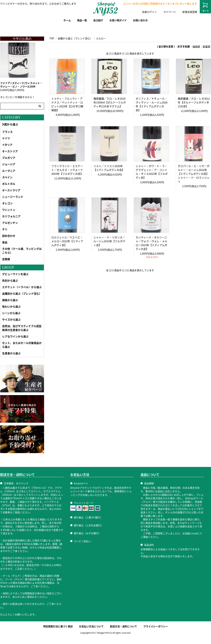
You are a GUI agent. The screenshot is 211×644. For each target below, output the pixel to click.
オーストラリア (11, 190)
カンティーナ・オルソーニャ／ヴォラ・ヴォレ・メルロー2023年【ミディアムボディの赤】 (151, 243)
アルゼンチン (10, 223)
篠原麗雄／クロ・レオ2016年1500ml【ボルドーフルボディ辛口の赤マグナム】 (110, 102)
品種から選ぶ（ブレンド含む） (75, 38)
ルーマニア (9, 171)
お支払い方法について (91, 626)
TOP (52, 38)
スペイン (7, 177)
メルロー (101, 38)
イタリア (7, 145)
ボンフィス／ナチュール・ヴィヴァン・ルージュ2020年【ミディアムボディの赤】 (152, 104)
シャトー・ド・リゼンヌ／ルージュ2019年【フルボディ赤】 (109, 241)
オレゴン (7, 203)
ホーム (67, 20)
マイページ (170, 12)
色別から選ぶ (10, 281)
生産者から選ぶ (11, 353)
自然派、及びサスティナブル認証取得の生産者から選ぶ (22, 328)
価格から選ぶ (10, 300)
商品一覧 (82, 20)
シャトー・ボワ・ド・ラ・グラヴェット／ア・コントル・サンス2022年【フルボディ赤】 (152, 172)
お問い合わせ (140, 20)
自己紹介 (98, 20)
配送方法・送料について (124, 626)
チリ (5, 229)
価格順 (196, 46)
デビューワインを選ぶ (15, 274)
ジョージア (9, 164)
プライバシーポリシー (156, 626)
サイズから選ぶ (11, 320)
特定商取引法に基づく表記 (58, 626)
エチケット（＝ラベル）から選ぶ (22, 287)
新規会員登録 (190, 12)
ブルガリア (9, 158)
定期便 (6, 259)
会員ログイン (149, 12)
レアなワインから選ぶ (15, 336)
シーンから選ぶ (11, 313)
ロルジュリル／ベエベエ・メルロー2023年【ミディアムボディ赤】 (67, 241)
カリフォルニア (11, 216)
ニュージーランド (13, 197)
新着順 (206, 46)
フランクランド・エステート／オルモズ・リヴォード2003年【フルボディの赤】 (67, 170)
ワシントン (9, 210)
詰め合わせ (9, 236)
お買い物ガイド (118, 20)
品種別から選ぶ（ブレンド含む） (22, 294)
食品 (5, 242)
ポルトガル (9, 184)
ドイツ (6, 138)
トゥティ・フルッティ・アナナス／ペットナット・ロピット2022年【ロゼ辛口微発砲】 (67, 104)
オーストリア (10, 151)
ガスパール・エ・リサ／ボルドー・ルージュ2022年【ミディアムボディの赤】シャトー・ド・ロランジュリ (194, 174)
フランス (7, 132)
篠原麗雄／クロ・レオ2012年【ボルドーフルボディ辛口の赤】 (194, 102)
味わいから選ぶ (11, 307)
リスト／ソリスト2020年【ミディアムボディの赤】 (109, 168)
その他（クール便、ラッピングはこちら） (22, 251)
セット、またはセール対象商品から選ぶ (22, 345)
